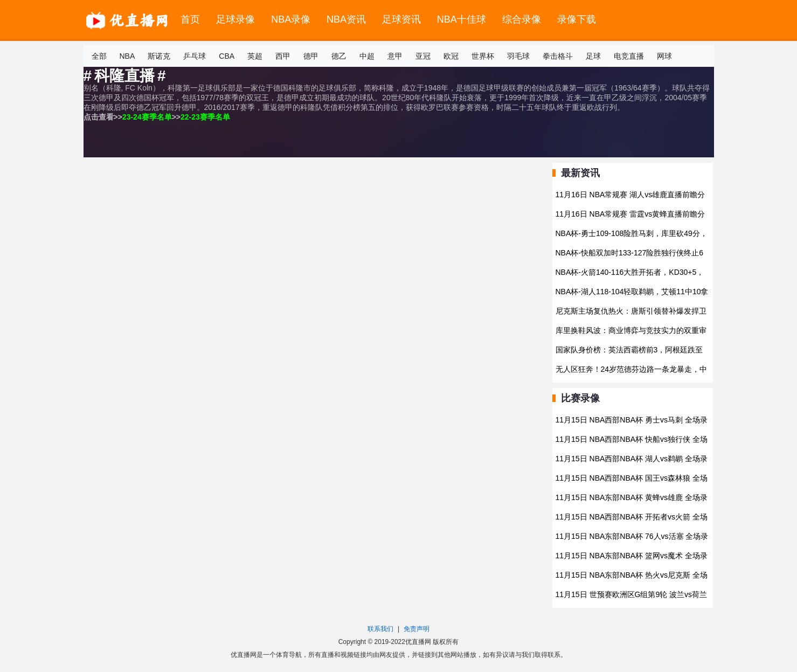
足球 (593, 56)
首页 (190, 19)
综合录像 (522, 19)
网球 (664, 56)
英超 (255, 56)
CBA (227, 56)
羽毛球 (518, 56)
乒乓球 (195, 56)
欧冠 (451, 56)
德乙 (339, 56)
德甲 (311, 56)
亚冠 (423, 56)
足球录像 (235, 19)
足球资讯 (401, 19)
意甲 (395, 56)
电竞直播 (629, 56)
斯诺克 (159, 56)
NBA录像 (291, 19)
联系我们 (380, 629)
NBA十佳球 (462, 19)
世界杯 (483, 56)
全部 (99, 56)
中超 (367, 56)
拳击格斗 (558, 56)
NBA (127, 56)
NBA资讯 (346, 19)
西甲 (283, 56)
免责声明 (417, 629)
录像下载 (577, 19)
